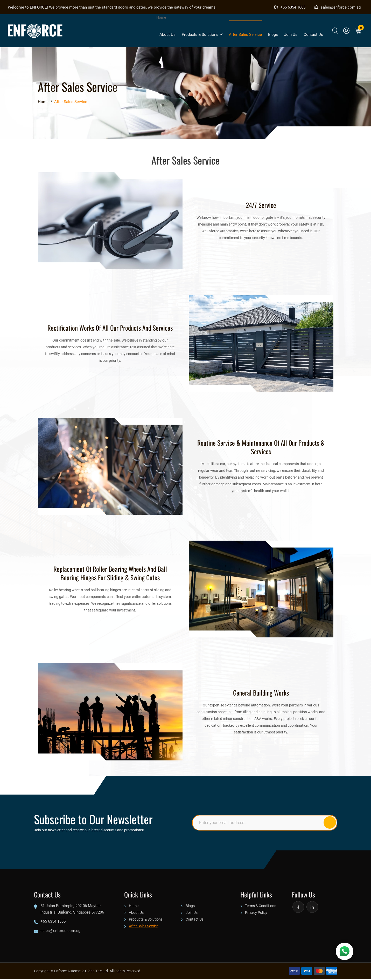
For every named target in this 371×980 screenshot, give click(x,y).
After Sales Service (245, 34)
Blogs (273, 34)
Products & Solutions (202, 34)
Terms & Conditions (261, 906)
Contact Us (313, 34)
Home (161, 17)
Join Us (291, 34)
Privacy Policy (256, 913)
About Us (167, 34)
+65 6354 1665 (290, 7)
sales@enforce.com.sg (338, 7)
